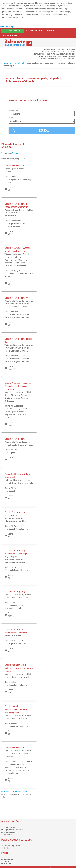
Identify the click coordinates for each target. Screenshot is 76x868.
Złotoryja (15, 176)
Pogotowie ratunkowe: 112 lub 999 (59, 49)
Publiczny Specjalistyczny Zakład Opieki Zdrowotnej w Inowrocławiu (19, 213)
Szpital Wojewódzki (13, 636)
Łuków (14, 682)
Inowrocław (16, 221)
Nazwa (15, 153)
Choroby (51, 31)
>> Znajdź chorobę (8, 832)
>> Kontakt (5, 862)
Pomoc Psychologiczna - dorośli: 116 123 (57, 56)
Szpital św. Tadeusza (18, 685)
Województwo (13, 110)
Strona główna (10, 63)
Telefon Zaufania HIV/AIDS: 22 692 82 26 (58, 52)
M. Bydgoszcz (17, 271)
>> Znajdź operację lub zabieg (12, 830)
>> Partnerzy (6, 864)
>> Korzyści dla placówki (11, 846)
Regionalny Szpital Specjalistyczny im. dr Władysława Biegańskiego (16, 518)
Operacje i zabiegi (11, 36)
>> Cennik (5, 848)
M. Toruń (15, 450)
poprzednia (6, 791)
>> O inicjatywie (7, 859)
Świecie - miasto (18, 311)
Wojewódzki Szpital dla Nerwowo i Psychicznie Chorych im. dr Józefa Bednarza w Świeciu (19, 304)
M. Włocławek (17, 641)
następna (23, 791)
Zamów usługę (13, 31)
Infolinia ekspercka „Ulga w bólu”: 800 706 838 (54, 54)
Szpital (12, 453)
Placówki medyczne (35, 31)
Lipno (13, 602)
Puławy (14, 723)
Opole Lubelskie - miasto (22, 761)
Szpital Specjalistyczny (19, 529)
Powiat (11, 117)
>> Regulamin (7, 835)
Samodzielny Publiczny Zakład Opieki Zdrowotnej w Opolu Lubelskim (18, 754)
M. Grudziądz (17, 526)
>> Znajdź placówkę (9, 828)
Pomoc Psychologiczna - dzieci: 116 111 (58, 59)
